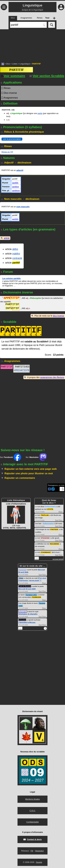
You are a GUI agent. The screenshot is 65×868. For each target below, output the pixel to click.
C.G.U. (32, 810)
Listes (15, 64)
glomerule (22, 569)
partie (40, 113)
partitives (16, 191)
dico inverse (58, 316)
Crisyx (21, 577)
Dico (8, 64)
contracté (17, 258)
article (7, 238)
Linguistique (25, 64)
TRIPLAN (45, 515)
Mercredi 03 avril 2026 (27, 588)
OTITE (50, 509)
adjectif (20, 170)
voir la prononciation (12, 139)
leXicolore (22, 619)
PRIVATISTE (22, 370)
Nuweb (39, 861)
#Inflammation (51, 507)
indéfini (16, 254)
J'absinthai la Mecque (27, 621)
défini (15, 249)
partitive (16, 187)
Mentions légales (32, 798)
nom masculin (23, 207)
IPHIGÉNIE (45, 538)
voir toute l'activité (58, 558)
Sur (11, 457)
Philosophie (35, 298)
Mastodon (39, 850)
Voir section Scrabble (47, 76)
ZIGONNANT (46, 552)
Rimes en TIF (7, 152)
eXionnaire (23, 611)
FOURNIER (36, 596)
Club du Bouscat (25, 586)
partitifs (15, 183)
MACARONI (55, 543)
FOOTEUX (54, 529)
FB (32, 850)
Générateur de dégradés (28, 613)
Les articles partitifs (11, 278)
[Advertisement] (32, 44)
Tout (57, 520)
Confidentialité (32, 821)
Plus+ (61, 512)
